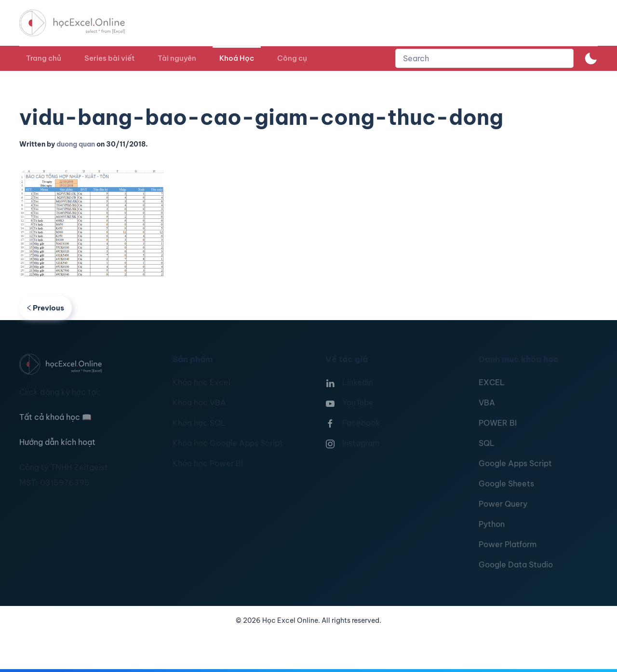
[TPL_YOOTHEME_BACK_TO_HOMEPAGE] (81, 23)
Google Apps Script (515, 463)
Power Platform (508, 544)
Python (492, 524)
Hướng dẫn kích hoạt (57, 442)
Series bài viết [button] (109, 58)
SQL (487, 443)
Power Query (503, 504)
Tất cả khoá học (55, 417)
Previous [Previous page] (46, 308)
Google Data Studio (516, 564)
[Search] (484, 58)
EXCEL (492, 382)
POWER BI (498, 423)
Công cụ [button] (292, 58)
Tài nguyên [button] (177, 58)
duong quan (76, 144)
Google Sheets (506, 484)
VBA (487, 403)
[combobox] (484, 58)
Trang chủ (44, 58)
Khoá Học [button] (237, 58)
